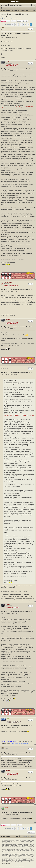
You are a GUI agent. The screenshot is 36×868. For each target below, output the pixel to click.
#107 (2, 727)
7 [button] (21, 25)
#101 (2, 37)
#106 (2, 613)
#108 (2, 755)
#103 (2, 291)
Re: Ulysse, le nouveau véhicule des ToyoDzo (15, 34)
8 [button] (23, 25)
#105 (2, 374)
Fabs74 (3, 28)
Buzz (7, 807)
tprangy (21, 19)
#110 (2, 815)
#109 (2, 780)
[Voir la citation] (15, 380)
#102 (2, 71)
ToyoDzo (8, 62)
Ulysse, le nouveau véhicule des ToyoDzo (14, 15)
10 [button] (28, 25)
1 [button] (18, 25)
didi (8, 719)
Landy (9, 19)
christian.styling (8, 282)
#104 (2, 329)
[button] (13, 25)
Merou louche (15, 19)
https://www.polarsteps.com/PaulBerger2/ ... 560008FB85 (17, 107)
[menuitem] (5, 5)
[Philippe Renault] (6, 863)
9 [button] (25, 25)
